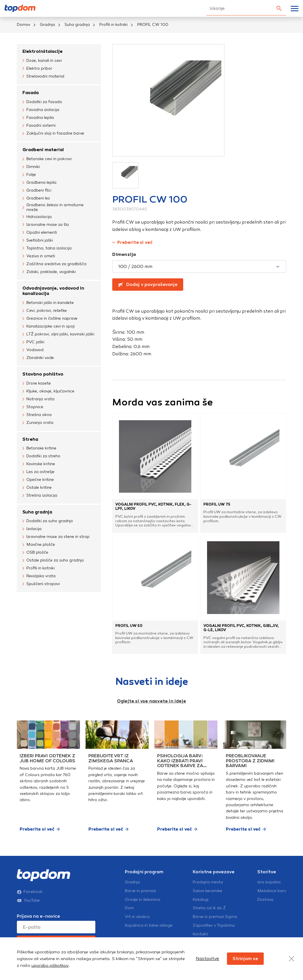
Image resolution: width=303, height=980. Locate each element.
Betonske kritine (39, 449)
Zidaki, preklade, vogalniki (49, 272)
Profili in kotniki (113, 25)
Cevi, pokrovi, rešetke (45, 311)
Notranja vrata (38, 399)
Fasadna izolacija (41, 110)
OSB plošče (35, 553)
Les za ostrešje (38, 472)
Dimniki (31, 167)
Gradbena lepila (39, 183)
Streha (30, 439)
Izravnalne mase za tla (46, 225)
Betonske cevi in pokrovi (47, 159)
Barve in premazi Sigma (215, 917)
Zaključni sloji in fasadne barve (53, 133)
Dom (129, 908)
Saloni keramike (207, 891)
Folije (29, 175)
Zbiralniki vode (38, 358)
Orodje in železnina (143, 900)
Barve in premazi (140, 891)
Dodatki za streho (41, 456)
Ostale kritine (37, 488)
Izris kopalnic (269, 882)
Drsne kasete (37, 384)
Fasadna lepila (38, 118)
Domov (24, 25)
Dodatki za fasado (42, 102)
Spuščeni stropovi (41, 584)
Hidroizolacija (37, 217)
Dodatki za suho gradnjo (48, 521)
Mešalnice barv (272, 891)
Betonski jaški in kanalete (48, 303)
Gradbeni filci (37, 190)
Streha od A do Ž (209, 908)
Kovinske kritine (39, 464)
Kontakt (200, 934)
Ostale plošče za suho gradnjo (53, 561)
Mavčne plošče (39, 545)
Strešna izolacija (40, 496)
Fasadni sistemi (39, 126)
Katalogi (201, 900)
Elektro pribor (37, 69)
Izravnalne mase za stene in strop (56, 537)
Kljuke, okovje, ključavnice (48, 392)
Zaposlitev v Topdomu (214, 926)
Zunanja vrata (38, 423)
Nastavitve (207, 959)
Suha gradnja (77, 25)
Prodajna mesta (208, 882)
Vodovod (33, 350)
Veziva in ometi (39, 256)
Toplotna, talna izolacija (47, 248)
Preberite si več (132, 242)
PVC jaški (33, 342)
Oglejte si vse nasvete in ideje (151, 701)
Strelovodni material (43, 76)
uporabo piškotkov (50, 965)
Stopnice (33, 407)
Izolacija (32, 529)
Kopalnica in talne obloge (149, 926)
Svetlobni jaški (38, 240)
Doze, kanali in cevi (42, 61)
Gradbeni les (36, 198)
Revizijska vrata (39, 576)
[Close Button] (291, 959)
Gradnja (47, 25)
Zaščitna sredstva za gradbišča (54, 264)
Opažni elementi (40, 233)
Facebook (30, 892)
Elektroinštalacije (43, 51)
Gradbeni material (43, 150)
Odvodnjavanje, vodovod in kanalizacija (53, 291)
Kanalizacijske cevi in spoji (49, 326)
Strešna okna (37, 415)
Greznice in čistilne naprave (50, 319)
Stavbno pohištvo (43, 374)
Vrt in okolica (137, 917)
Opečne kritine (38, 480)
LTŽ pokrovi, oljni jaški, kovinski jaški (58, 334)
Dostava (265, 900)
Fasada (31, 93)
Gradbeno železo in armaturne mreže (53, 207)
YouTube (28, 901)
